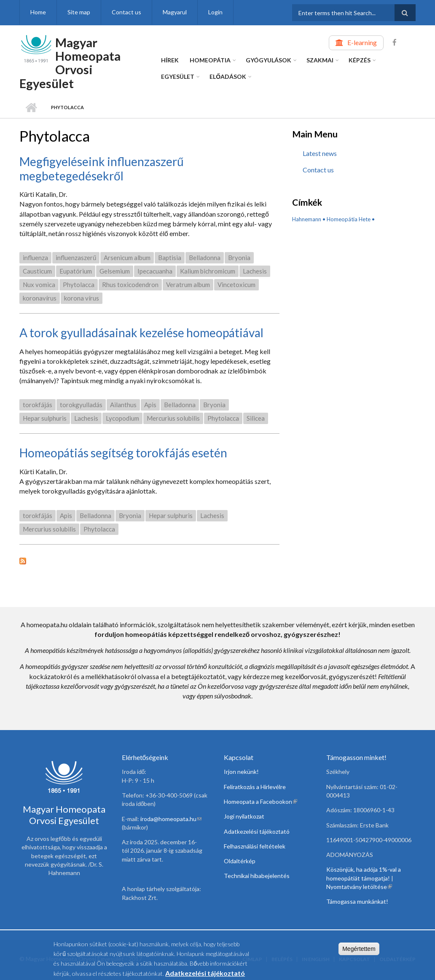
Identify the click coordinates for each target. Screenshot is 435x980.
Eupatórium (76, 271)
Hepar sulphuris (45, 418)
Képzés (360, 60)
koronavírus (40, 298)
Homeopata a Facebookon (260, 801)
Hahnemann (307, 219)
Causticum (37, 271)
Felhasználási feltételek (255, 846)
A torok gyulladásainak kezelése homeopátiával (141, 333)
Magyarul (175, 12)
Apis (150, 405)
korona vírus (82, 298)
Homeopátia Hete (349, 219)
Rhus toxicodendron (130, 285)
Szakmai (320, 60)
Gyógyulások (269, 60)
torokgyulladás (81, 405)
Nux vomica (39, 285)
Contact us (126, 12)
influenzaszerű (76, 258)
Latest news (320, 153)
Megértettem (359, 950)
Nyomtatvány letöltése (359, 887)
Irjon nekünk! (241, 772)
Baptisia (170, 258)
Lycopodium (122, 418)
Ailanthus (123, 405)
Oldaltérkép (240, 861)
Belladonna (205, 258)
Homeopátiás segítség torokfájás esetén (123, 453)
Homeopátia (210, 60)
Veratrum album (188, 285)
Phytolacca (79, 285)
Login (215, 12)
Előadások (228, 77)
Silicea (256, 418)
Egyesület (178, 77)
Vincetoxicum (236, 285)
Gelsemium (115, 271)
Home (38, 12)
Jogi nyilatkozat (244, 816)
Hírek (170, 60)
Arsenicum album (127, 258)
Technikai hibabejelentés (257, 876)
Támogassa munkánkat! (357, 901)
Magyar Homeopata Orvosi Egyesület (70, 63)
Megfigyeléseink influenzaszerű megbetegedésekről (102, 169)
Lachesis (255, 271)
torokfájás (38, 405)
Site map (79, 12)
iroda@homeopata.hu (171, 819)
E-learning (362, 42)
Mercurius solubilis (173, 418)
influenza (35, 258)
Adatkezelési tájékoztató (257, 831)
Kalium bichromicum (208, 271)
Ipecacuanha (155, 271)
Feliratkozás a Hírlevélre (255, 787)
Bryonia (239, 258)
